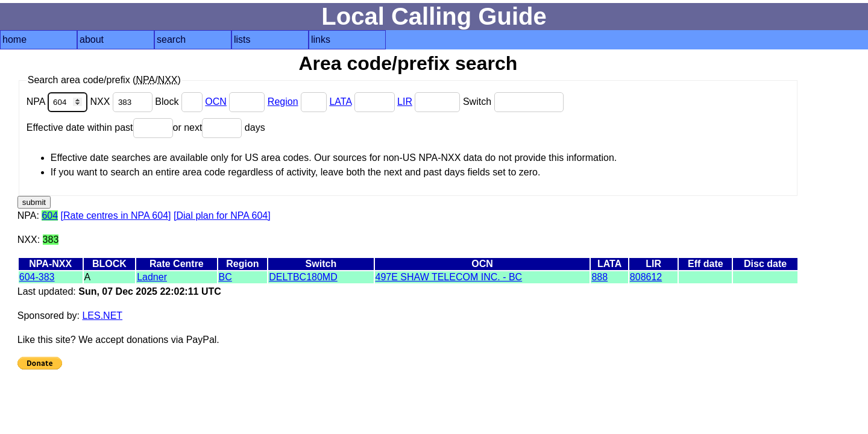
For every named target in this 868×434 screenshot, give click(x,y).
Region (283, 102)
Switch (513, 102)
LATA (340, 102)
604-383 (37, 277)
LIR (405, 102)
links (321, 39)
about (92, 39)
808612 (646, 277)
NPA (58, 102)
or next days (219, 127)
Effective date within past (100, 127)
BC (225, 277)
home (14, 39)
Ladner (152, 277)
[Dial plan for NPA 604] (222, 215)
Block (180, 102)
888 (599, 277)
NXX (123, 102)
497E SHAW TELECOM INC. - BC (449, 277)
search (171, 39)
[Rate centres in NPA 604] (116, 215)
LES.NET (102, 316)
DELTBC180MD (303, 277)
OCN (216, 102)
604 (50, 215)
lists (242, 39)
